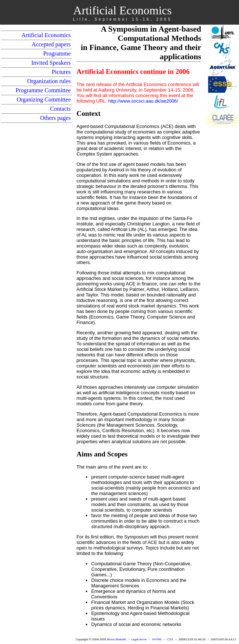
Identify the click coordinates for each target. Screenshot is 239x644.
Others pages (55, 118)
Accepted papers (51, 44)
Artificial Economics (46, 35)
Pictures (61, 72)
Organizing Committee (44, 99)
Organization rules (49, 81)
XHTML (157, 639)
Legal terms (139, 639)
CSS (170, 639)
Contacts (60, 109)
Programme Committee (43, 90)
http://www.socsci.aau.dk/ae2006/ (143, 101)
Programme (57, 54)
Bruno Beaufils (116, 639)
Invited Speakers (51, 63)
